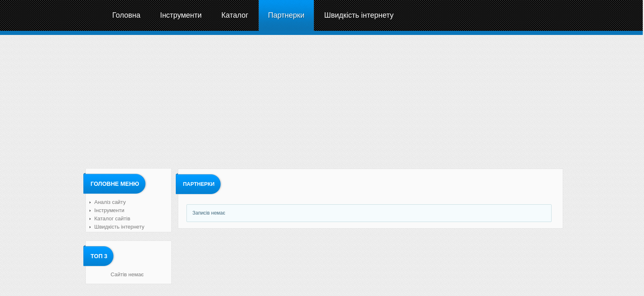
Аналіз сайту (110, 202)
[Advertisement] (322, 101)
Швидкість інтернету (120, 227)
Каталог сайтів (113, 219)
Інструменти (109, 210)
